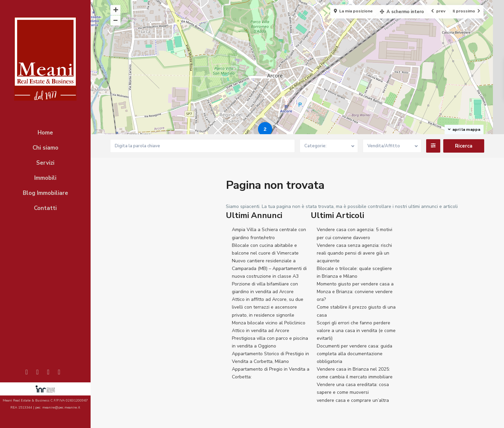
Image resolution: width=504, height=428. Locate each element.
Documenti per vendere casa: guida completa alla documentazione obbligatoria (355, 354)
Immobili (45, 178)
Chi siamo (45, 148)
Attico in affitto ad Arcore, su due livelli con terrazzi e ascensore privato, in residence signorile (268, 307)
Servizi (45, 163)
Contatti (45, 208)
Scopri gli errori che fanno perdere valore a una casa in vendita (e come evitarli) (356, 331)
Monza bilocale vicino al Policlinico (269, 323)
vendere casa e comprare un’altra (353, 400)
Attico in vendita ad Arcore (261, 331)
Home (45, 133)
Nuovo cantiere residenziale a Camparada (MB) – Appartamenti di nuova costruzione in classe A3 (269, 269)
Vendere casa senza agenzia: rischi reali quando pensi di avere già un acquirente (354, 253)
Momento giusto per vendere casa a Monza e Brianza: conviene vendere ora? (355, 292)
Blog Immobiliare (45, 193)
